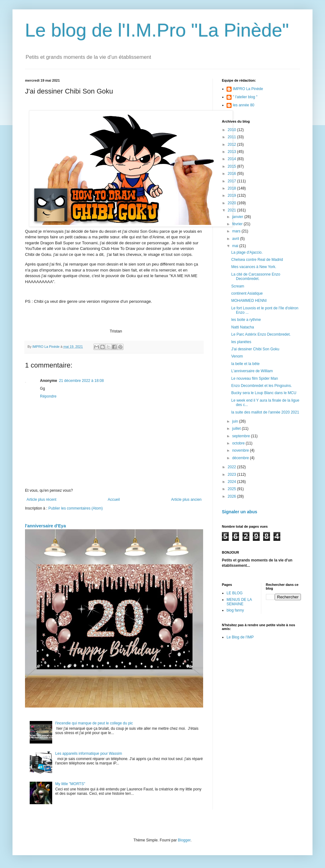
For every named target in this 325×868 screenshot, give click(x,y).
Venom (237, 356)
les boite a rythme (246, 320)
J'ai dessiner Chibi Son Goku (255, 349)
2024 (232, 482)
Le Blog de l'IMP (240, 637)
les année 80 (244, 105)
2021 (232, 210)
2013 (232, 152)
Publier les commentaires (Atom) (76, 508)
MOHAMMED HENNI (249, 301)
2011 (232, 137)
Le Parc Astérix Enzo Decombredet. (261, 334)
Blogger (184, 840)
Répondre (48, 396)
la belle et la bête (245, 364)
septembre (242, 436)
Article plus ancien (186, 500)
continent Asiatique (247, 293)
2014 (232, 159)
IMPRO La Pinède (248, 89)
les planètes (241, 342)
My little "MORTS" (70, 784)
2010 (232, 130)
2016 (232, 174)
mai (236, 246)
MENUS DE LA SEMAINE (239, 602)
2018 (232, 188)
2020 (232, 203)
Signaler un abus (240, 512)
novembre (241, 450)
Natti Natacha (243, 327)
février (238, 224)
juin (236, 421)
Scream (238, 286)
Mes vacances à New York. (254, 267)
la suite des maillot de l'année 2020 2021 (265, 412)
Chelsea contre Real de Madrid (257, 260)
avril (236, 239)
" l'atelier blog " (245, 97)
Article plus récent (41, 500)
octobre (239, 443)
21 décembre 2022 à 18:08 (81, 381)
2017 (232, 181)
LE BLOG (235, 593)
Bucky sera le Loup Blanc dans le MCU (264, 393)
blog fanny (235, 610)
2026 (232, 496)
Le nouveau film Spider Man (255, 378)
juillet (237, 429)
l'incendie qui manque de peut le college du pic (94, 723)
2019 (232, 195)
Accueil (114, 500)
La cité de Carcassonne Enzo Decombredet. (256, 277)
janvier (238, 217)
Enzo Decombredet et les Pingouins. (262, 386)
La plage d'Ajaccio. (247, 252)
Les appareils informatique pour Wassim (89, 754)
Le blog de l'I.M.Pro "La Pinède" (157, 30)
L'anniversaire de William (252, 371)
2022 (232, 467)
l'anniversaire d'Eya (45, 526)
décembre (241, 458)
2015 (232, 166)
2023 (232, 475)
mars (237, 231)
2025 (232, 489)
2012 (232, 145)
